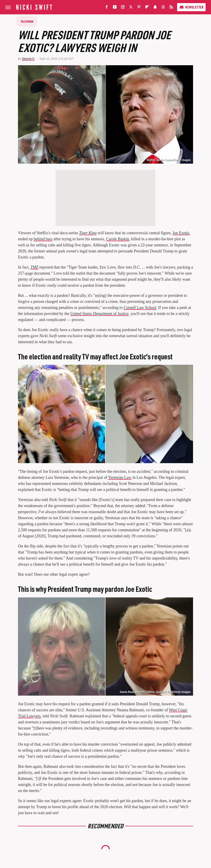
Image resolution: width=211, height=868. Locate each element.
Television (27, 21)
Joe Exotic (181, 233)
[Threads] (163, 8)
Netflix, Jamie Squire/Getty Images (169, 160)
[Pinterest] (139, 8)
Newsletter (191, 7)
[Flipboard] (147, 8)
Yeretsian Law (120, 477)
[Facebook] (107, 8)
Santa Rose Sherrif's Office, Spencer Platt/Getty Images (155, 692)
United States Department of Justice (99, 314)
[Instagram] (123, 8)
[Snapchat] (155, 8)
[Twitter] (131, 8)
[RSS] (171, 8)
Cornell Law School (140, 308)
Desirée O (28, 59)
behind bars (43, 239)
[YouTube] (115, 8)
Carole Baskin (117, 239)
